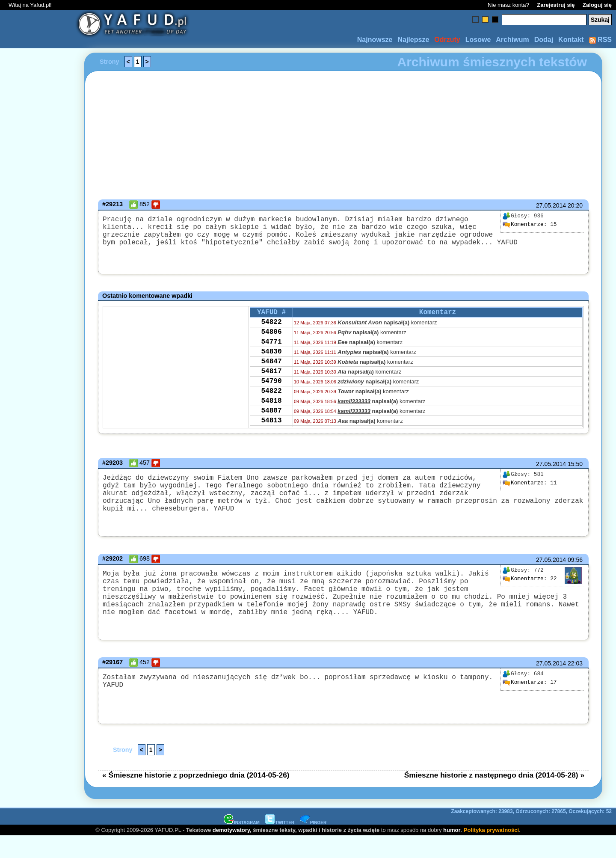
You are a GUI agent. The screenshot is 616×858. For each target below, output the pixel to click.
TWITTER (280, 845)
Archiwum (512, 40)
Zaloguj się (597, 5)
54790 (271, 397)
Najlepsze (413, 40)
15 (530, 225)
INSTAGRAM (242, 845)
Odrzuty (447, 40)
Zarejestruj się (556, 5)
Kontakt (571, 40)
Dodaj (544, 40)
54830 (271, 362)
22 (530, 591)
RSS (600, 40)
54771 (271, 351)
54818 (271, 420)
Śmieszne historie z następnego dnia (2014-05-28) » (494, 797)
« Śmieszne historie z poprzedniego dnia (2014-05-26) (196, 797)
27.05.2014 (551, 205)
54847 (271, 374)
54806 (271, 339)
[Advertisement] (38, 429)
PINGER (313, 845)
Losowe (478, 40)
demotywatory (231, 852)
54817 (271, 386)
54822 (271, 328)
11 (530, 486)
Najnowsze (375, 40)
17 (530, 704)
